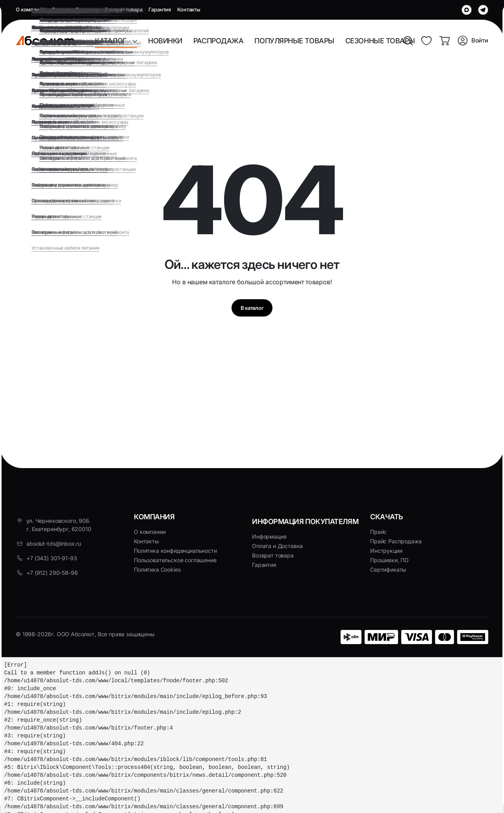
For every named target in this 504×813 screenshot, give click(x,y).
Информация (269, 536)
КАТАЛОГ (113, 41)
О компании (31, 9)
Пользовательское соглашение (175, 560)
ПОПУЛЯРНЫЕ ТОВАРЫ (294, 41)
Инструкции (386, 551)
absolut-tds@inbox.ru (54, 544)
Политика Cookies (157, 569)
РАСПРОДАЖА (219, 41)
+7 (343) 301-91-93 (52, 558)
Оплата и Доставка (75, 9)
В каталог (252, 310)
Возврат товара (124, 9)
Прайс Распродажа (396, 541)
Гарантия (160, 9)
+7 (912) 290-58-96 (52, 573)
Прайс (378, 532)
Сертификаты (388, 569)
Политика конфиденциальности (175, 551)
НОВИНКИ (165, 41)
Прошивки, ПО (389, 560)
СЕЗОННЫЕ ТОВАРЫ (380, 41)
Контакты (189, 9)
